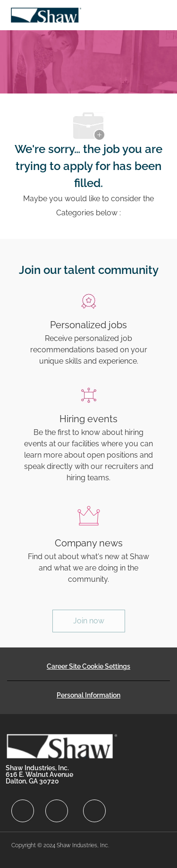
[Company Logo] (46, 14)
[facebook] (23, 811)
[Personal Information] (88, 695)
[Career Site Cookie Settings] (88, 666)
